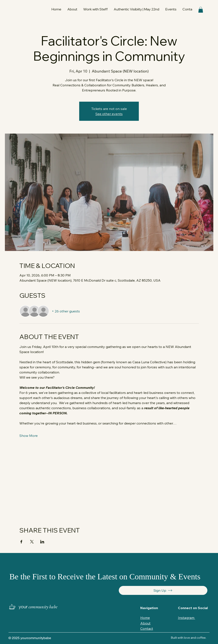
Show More (29, 436)
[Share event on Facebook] (21, 542)
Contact (147, 628)
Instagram (187, 618)
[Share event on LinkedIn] (42, 542)
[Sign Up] (163, 590)
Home (145, 618)
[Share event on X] (32, 542)
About (145, 623)
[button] (95, 9)
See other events (109, 114)
